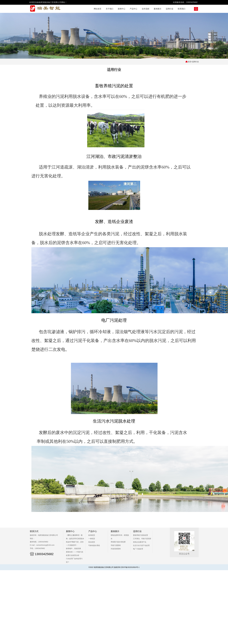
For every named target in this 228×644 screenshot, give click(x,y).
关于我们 (110, 9)
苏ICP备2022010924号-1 (130, 567)
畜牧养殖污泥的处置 (140, 535)
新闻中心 (122, 9)
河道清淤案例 (116, 549)
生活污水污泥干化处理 (141, 545)
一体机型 (92, 539)
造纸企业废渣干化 (140, 542)
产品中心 (134, 9)
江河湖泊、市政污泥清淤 (142, 539)
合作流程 (146, 9)
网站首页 (98, 9)
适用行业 (170, 9)
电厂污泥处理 (138, 549)
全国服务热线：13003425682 (185, 2)
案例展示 (158, 9)
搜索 (196, 9)
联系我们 (182, 9)
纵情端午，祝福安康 (73, 548)
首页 (190, 62)
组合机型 (92, 542)
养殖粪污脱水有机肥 (118, 542)
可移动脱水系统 (94, 545)
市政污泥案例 (116, 545)
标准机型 (92, 535)
